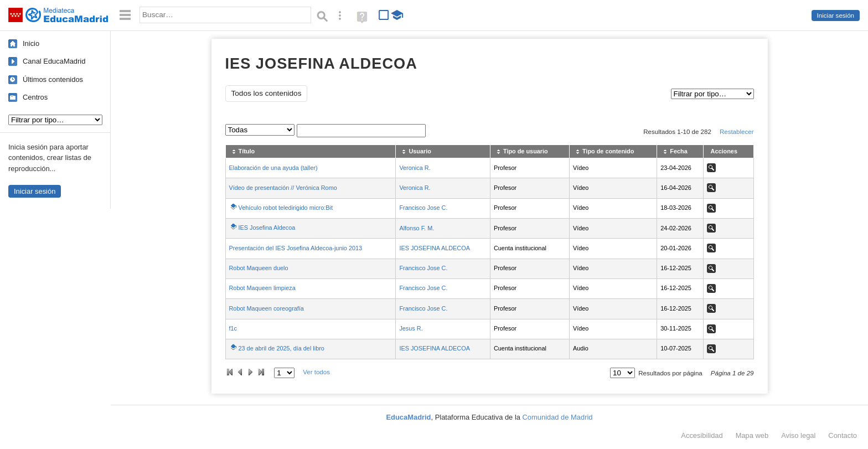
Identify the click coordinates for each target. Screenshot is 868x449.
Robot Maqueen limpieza (262, 288)
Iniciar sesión (836, 16)
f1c (233, 328)
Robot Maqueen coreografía (267, 308)
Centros (35, 97)
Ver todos (316, 372)
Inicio (31, 43)
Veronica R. (415, 168)
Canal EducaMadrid (54, 61)
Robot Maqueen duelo (259, 268)
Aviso (798, 435)
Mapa (752, 435)
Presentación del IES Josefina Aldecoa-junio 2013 (296, 248)
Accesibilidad (702, 435)
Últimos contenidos (53, 79)
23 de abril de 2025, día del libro (281, 348)
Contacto (843, 435)
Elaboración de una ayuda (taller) (273, 168)
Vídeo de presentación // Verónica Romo (283, 188)
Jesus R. (411, 328)
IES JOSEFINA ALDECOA (435, 248)
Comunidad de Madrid (558, 417)
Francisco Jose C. (423, 208)
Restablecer (737, 132)
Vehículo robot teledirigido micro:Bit (286, 208)
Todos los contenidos (267, 93)
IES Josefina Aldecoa (267, 228)
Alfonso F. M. (417, 228)
